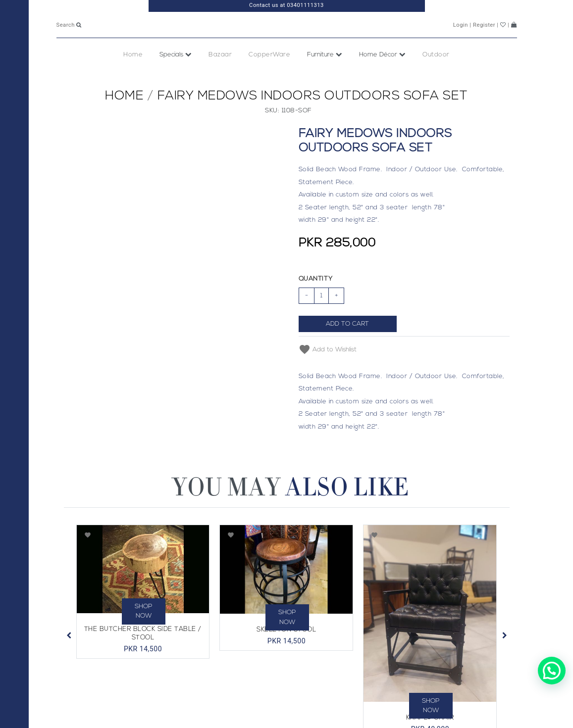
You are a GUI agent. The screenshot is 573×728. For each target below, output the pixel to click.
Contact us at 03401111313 (286, 5)
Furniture (325, 75)
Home (133, 75)
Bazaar (220, 75)
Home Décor (382, 75)
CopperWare (269, 75)
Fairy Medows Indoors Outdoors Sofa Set (313, 117)
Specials (176, 75)
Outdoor (436, 75)
